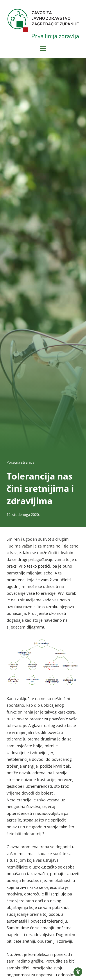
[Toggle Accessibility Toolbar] (78, 972)
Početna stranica (21, 462)
